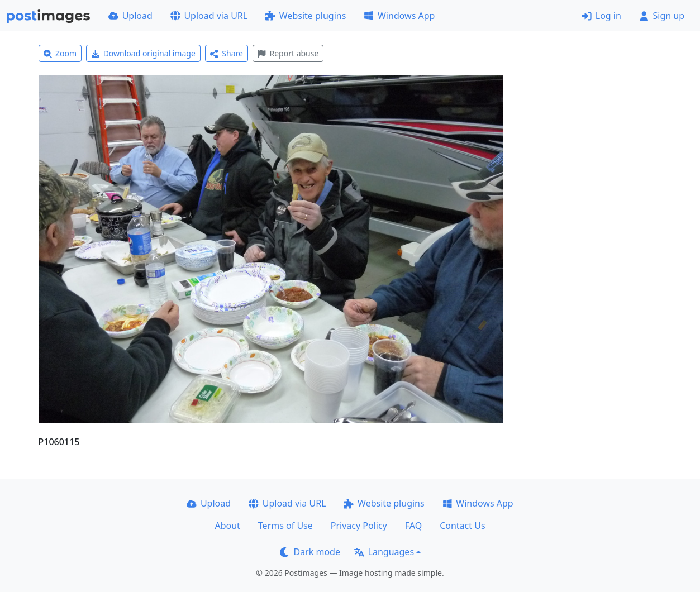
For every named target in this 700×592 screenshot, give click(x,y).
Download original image (143, 53)
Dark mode (310, 552)
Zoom (60, 53)
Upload (130, 16)
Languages (384, 552)
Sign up (662, 16)
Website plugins (306, 16)
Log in (601, 16)
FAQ (413, 526)
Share (227, 53)
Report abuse (288, 53)
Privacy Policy (359, 526)
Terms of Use (285, 526)
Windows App (399, 16)
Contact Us (462, 526)
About (227, 526)
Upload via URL (209, 16)
